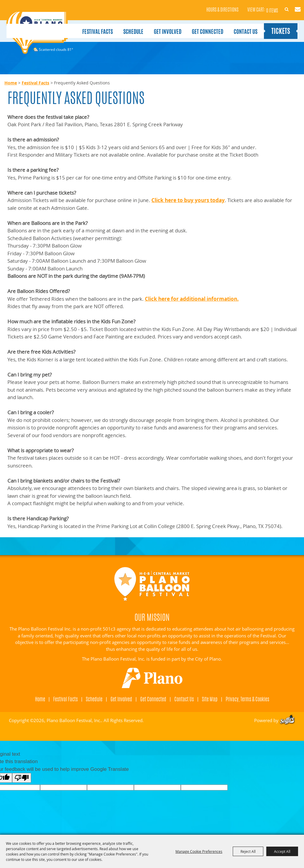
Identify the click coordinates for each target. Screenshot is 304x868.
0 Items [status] (257, 6)
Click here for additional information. (192, 299)
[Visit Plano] (152, 678)
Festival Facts (95, 26)
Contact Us (243, 26)
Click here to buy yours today (188, 200)
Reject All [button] (248, 851)
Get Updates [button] (290, 5)
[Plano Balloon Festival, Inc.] (37, 34)
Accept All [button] (282, 851)
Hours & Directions (208, 6)
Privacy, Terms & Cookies (247, 699)
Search (276, 5)
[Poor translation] (22, 778)
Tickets (279, 26)
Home (11, 83)
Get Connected (205, 26)
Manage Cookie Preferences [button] (199, 851)
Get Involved (165, 26)
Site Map (210, 699)
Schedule (131, 26)
